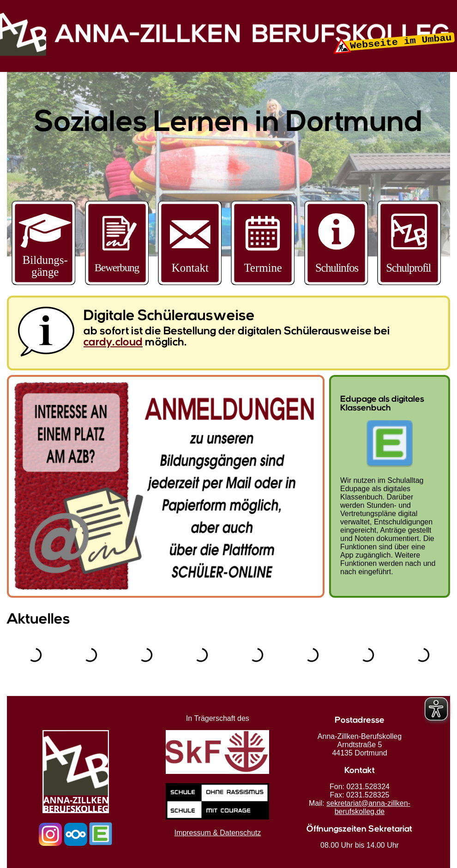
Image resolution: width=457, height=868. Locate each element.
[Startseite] (228, 53)
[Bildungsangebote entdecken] (43, 282)
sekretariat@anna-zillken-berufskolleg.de (368, 807)
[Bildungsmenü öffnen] (43, 243)
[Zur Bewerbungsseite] (117, 282)
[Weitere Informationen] (336, 282)
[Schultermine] (263, 282)
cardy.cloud (113, 343)
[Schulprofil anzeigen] (409, 282)
